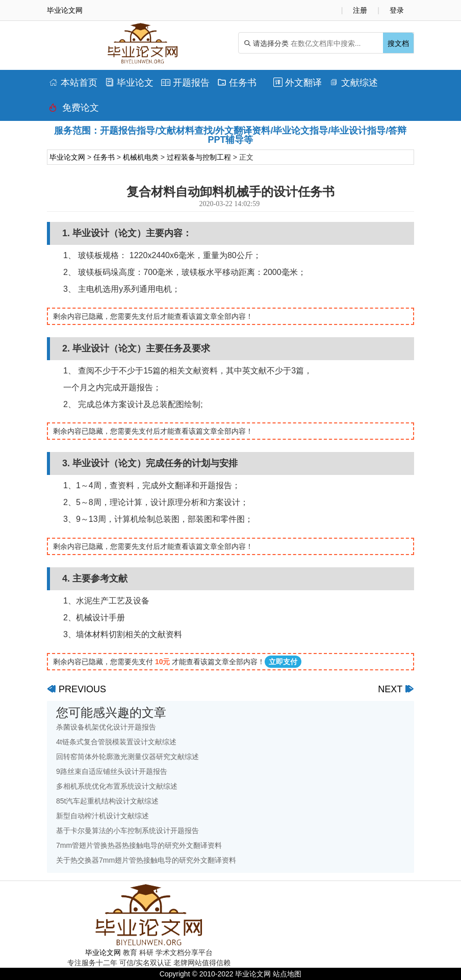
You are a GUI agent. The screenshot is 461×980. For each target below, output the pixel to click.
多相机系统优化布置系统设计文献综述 (117, 786)
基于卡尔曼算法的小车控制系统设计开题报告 (127, 831)
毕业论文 (129, 83)
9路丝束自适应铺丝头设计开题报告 (112, 771)
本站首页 (73, 83)
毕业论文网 (67, 157)
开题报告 (185, 83)
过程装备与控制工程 (199, 157)
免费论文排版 (74, 110)
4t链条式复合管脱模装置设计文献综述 (116, 742)
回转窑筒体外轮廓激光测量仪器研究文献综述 (127, 757)
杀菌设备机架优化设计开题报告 (106, 727)
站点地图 (287, 974)
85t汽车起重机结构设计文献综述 (107, 801)
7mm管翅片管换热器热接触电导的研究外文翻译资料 (139, 845)
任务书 (237, 83)
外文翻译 (298, 83)
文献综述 (354, 83)
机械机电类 (141, 157)
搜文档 (398, 43)
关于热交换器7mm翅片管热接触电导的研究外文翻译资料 (146, 860)
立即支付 (283, 662)
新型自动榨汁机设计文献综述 (103, 816)
